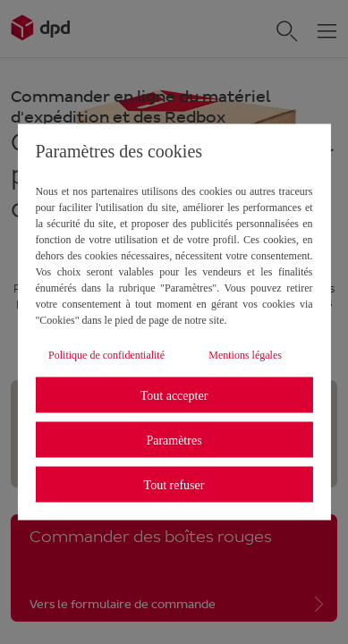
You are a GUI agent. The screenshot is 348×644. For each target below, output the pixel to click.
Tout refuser (174, 484)
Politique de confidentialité (106, 355)
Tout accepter (174, 395)
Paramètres (174, 440)
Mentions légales (245, 355)
